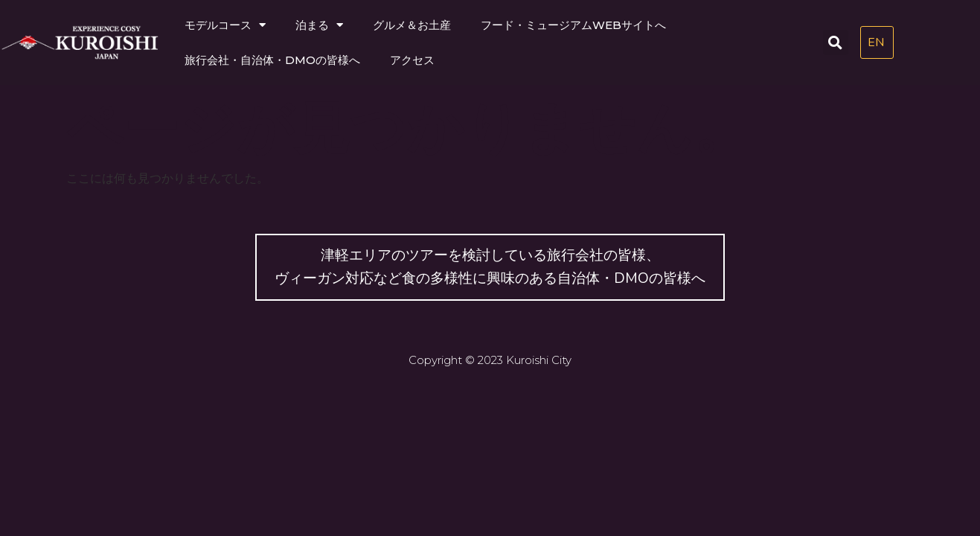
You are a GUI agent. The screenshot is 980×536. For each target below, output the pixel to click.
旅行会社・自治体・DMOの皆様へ (272, 60)
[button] (836, 42)
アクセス (412, 60)
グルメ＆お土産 (412, 25)
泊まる (319, 25)
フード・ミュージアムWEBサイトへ (573, 25)
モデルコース (225, 25)
